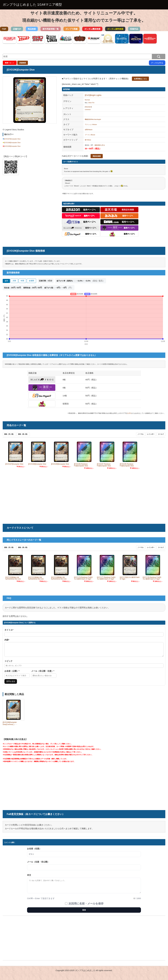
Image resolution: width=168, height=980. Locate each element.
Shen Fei (91, 103)
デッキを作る (157, 63)
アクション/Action (91, 124)
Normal (87, 100)
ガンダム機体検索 (92, 29)
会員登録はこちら (140, 79)
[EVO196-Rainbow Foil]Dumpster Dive (81, 465)
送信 (84, 912)
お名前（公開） (12, 673)
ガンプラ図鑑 (71, 29)
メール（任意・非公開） (38, 864)
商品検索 (32, 29)
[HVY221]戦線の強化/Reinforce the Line (36, 578)
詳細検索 (23, 63)
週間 (6, 281)
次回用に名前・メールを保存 (86, 906)
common (88, 110)
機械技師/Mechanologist (93, 119)
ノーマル (141, 434)
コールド (161, 434)
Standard (88, 107)
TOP (4, 29)
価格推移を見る (100, 145)
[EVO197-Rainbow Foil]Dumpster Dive (104, 465)
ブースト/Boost (90, 135)
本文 (29, 877)
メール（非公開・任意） (43, 673)
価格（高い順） (23, 434)
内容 (7, 640)
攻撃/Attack (89, 130)
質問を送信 (11, 684)
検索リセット (10, 63)
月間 (14, 281)
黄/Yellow (88, 140)
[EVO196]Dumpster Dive (12, 143)
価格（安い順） (9, 434)
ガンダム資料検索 (115, 29)
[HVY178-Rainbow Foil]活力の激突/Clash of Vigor (152, 578)
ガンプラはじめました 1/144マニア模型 (32, 5)
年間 (22, 281)
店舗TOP (17, 29)
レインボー (151, 434)
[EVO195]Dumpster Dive (12, 146)
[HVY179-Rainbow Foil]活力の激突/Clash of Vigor (83, 578)
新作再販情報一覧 (51, 29)
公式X (129, 413)
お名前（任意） (34, 851)
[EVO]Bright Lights (93, 95)
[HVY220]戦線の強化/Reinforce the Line (13, 578)
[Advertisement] (30, 199)
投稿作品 (134, 29)
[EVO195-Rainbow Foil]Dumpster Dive (127, 465)
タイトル (9, 630)
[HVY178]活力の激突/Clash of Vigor (130, 578)
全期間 (31, 281)
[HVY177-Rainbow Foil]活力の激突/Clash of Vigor (106, 578)
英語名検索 (97, 156)
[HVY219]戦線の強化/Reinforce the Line (59, 578)
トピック (8, 663)
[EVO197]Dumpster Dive (12, 139)
